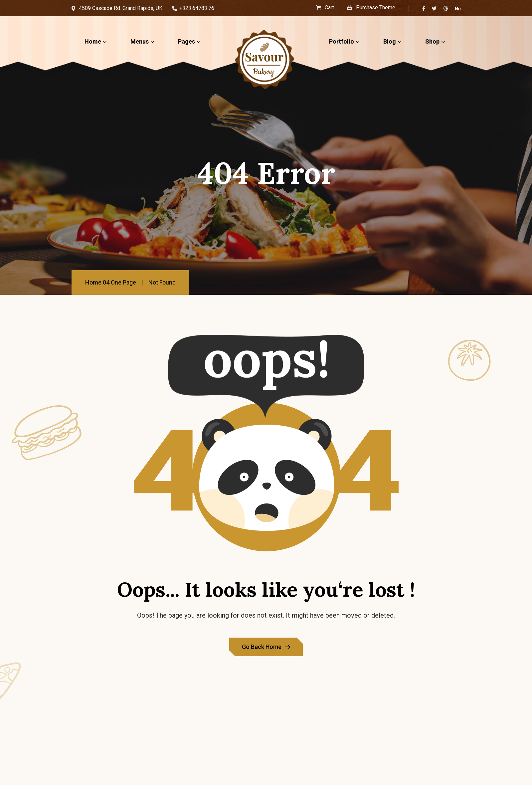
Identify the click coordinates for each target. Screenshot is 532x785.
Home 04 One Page (111, 282)
